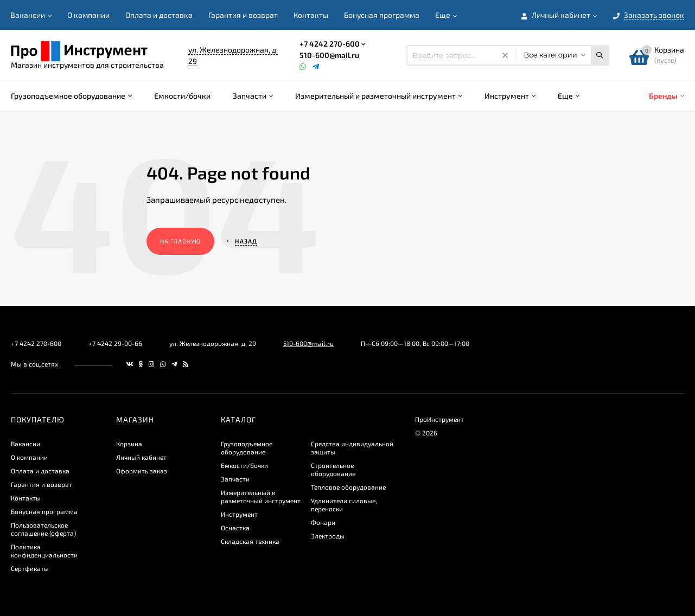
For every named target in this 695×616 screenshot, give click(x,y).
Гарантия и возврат (243, 15)
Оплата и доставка (159, 15)
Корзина (129, 444)
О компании (88, 15)
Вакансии (28, 15)
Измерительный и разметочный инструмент (261, 496)
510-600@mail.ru (329, 55)
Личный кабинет (141, 457)
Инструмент (239, 514)
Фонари (323, 522)
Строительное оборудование (333, 469)
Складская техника (250, 541)
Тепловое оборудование (348, 487)
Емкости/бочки (244, 465)
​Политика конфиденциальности (44, 551)
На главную (180, 241)
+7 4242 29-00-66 (115, 343)
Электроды (328, 536)
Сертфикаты (30, 568)
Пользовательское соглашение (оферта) (43, 529)
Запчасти (235, 479)
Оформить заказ (142, 471)
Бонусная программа (382, 15)
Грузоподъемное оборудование (247, 448)
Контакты (311, 15)
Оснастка (235, 528)
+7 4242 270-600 (330, 44)
